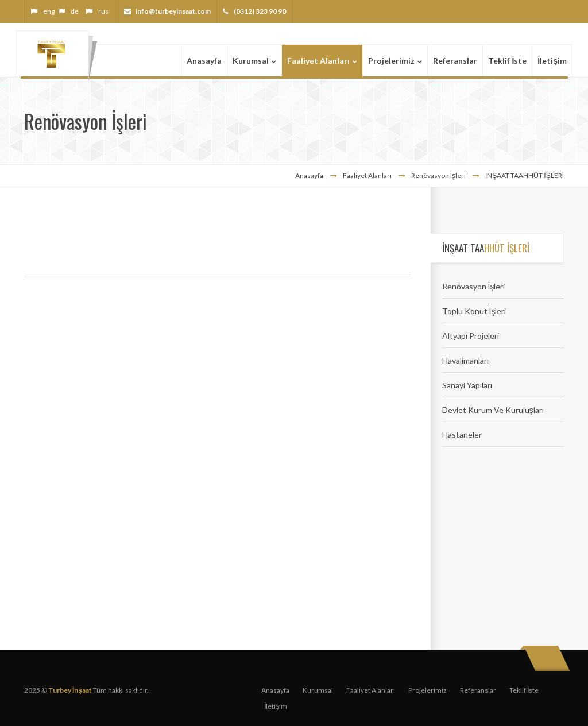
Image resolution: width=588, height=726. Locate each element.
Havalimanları (465, 360)
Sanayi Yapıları (467, 385)
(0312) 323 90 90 (259, 11)
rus (103, 11)
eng (49, 11)
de (75, 11)
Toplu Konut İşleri (474, 311)
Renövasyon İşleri (474, 286)
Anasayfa (309, 175)
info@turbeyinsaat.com (173, 11)
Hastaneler (462, 435)
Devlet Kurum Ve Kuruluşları (493, 410)
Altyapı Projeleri (471, 336)
